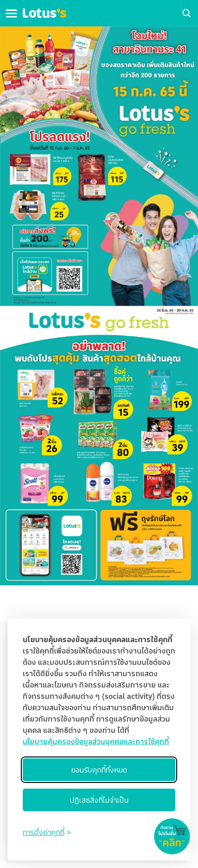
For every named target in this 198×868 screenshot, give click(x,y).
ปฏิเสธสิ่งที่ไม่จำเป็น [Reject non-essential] (99, 800)
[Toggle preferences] (47, 832)
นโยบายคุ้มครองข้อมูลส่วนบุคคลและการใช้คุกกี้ (96, 741)
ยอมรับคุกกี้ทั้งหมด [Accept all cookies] (99, 770)
